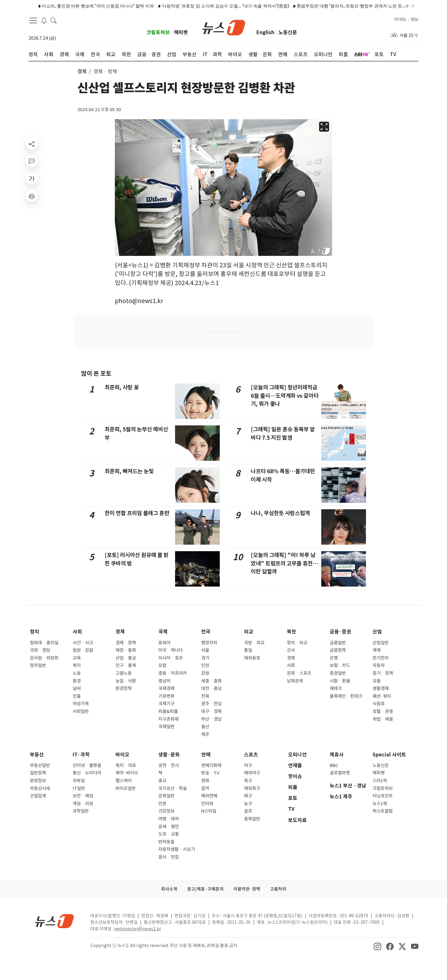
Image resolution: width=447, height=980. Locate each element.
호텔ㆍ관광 (383, 711)
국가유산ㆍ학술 (173, 788)
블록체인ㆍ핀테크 (346, 696)
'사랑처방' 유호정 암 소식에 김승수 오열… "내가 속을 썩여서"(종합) (208, 6)
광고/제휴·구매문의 (205, 889)
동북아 (164, 643)
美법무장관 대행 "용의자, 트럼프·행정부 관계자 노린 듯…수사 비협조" (346, 6)
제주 (205, 734)
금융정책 (338, 650)
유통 (377, 681)
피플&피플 (168, 711)
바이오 (122, 755)
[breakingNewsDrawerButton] (44, 20)
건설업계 (38, 796)
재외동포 (252, 658)
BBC (334, 765)
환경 (77, 681)
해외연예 (209, 796)
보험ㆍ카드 (340, 665)
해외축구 (252, 788)
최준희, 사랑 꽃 (122, 387)
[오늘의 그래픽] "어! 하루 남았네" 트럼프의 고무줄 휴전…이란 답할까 (284, 563)
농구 (248, 804)
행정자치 (209, 643)
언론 (162, 804)
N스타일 (209, 811)
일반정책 (38, 773)
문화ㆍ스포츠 (299, 673)
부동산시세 (40, 788)
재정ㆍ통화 (126, 650)
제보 (414, 20)
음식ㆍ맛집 (169, 857)
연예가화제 (211, 765)
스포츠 (251, 755)
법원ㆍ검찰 (83, 650)
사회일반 (81, 711)
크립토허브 (158, 32)
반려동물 (166, 842)
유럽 (162, 665)
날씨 (77, 688)
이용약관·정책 (247, 889)
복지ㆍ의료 (126, 765)
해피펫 (181, 32)
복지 (77, 665)
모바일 (79, 781)
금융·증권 (340, 632)
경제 (120, 632)
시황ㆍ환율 (340, 681)
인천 (205, 665)
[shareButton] (32, 144)
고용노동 (124, 673)
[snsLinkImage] (377, 946)
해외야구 (252, 773)
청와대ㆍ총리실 (44, 643)
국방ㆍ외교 (254, 643)
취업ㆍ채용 (383, 719)
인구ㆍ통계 (126, 665)
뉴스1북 (380, 804)
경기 (205, 658)
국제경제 (166, 688)
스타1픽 (380, 781)
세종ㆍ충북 (211, 681)
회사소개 (169, 889)
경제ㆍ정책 (126, 643)
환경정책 (124, 688)
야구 (248, 765)
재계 (377, 650)
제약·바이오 (127, 773)
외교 (249, 632)
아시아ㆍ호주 (171, 658)
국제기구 (166, 704)
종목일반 (252, 819)
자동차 (379, 665)
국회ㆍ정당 (40, 650)
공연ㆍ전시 (169, 765)
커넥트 (400, 20)
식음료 (379, 704)
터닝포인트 (383, 796)
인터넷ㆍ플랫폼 (87, 765)
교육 (77, 658)
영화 (205, 781)
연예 (206, 755)
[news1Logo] (54, 921)
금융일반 (338, 643)
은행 (334, 658)
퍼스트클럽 (383, 811)
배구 (248, 796)
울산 (205, 727)
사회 (77, 632)
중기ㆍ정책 (383, 673)
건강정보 (166, 811)
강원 (205, 673)
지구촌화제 (168, 719)
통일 (248, 650)
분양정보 (38, 781)
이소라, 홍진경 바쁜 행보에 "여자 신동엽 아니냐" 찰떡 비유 (81, 6)
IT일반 (79, 788)
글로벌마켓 (340, 773)
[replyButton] (32, 161)
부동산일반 (40, 765)
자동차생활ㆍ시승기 (177, 849)
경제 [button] (82, 71)
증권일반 (338, 673)
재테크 (336, 688)
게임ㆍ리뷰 (83, 804)
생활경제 (381, 688)
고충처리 (278, 889)
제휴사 (337, 755)
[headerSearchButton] (53, 20)
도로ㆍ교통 (169, 834)
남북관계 (295, 681)
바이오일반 (126, 788)
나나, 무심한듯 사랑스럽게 (280, 513)
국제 (163, 632)
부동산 (37, 755)
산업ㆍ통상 (126, 658)
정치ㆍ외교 (297, 643)
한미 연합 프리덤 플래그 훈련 (137, 513)
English (265, 32)
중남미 (164, 681)
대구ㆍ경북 (211, 711)
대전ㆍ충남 (211, 688)
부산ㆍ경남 (211, 719)
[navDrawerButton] (33, 20)
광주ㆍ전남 (211, 704)
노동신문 (288, 32)
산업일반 (381, 643)
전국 (206, 632)
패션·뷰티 (382, 696)
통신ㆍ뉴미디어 (87, 773)
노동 (77, 673)
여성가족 (81, 704)
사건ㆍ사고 (83, 643)
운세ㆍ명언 (169, 827)
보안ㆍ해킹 (83, 796)
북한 (291, 632)
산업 (377, 632)
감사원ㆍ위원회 (44, 658)
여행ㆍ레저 (169, 819)
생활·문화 (169, 755)
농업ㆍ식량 (126, 681)
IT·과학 (81, 755)
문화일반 (166, 796)
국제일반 (166, 727)
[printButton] (32, 196)
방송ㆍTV (210, 773)
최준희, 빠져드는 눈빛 (129, 471)
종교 (162, 781)
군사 (291, 650)
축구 (248, 781)
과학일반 (81, 811)
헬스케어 (124, 781)
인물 (77, 696)
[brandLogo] (224, 27)
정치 (34, 632)
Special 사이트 (389, 755)
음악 (205, 788)
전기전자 (381, 658)
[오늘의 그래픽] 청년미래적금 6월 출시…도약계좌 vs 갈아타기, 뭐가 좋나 (285, 396)
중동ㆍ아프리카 (173, 673)
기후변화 (166, 696)
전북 (205, 696)
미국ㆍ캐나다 (171, 650)
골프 (248, 811)
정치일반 (38, 665)
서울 (205, 650)
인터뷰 (207, 804)
